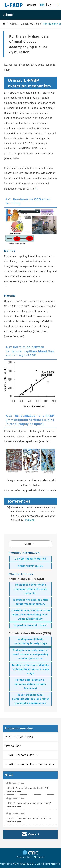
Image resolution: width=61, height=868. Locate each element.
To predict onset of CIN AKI (30, 625)
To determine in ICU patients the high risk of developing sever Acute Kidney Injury (31, 615)
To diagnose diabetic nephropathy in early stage (30, 641)
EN (42, 5)
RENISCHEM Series (31, 566)
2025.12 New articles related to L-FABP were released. (29, 805)
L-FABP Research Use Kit (30, 559)
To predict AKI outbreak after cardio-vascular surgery (30, 602)
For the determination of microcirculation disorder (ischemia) (31, 684)
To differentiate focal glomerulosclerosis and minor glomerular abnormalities (31, 699)
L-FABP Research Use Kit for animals (29, 764)
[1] (36, 188)
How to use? (13, 746)
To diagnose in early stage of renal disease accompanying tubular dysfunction (30, 654)
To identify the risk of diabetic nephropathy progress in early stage (30, 669)
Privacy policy (24, 857)
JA (50, 5)
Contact (32, 5)
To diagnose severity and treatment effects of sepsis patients (30, 589)
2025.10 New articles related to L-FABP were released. (29, 820)
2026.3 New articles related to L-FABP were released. (28, 790)
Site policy (39, 857)
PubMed (30, 520)
